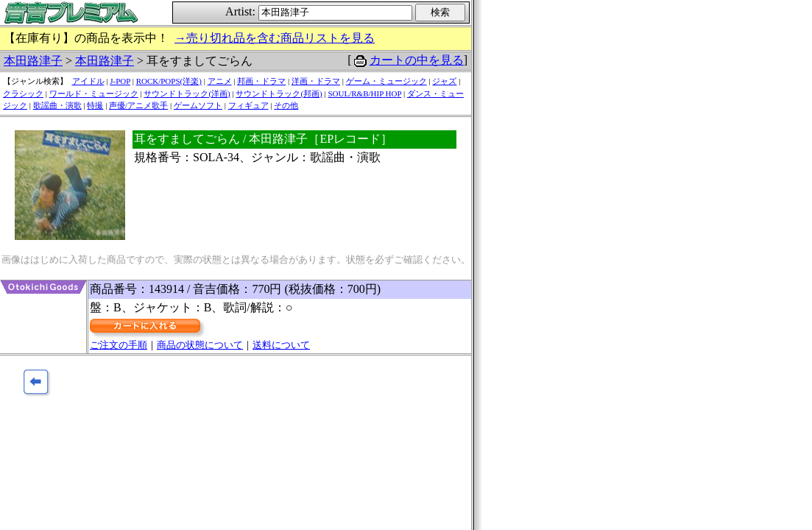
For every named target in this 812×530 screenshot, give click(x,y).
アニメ (220, 81)
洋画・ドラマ (316, 81)
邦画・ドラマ (261, 81)
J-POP (120, 81)
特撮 (95, 105)
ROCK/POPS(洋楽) (169, 81)
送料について (281, 345)
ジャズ (444, 81)
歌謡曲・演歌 (57, 105)
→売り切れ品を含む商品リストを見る (275, 38)
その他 (286, 105)
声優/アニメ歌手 (138, 105)
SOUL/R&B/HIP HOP (364, 93)
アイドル (88, 81)
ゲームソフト (198, 105)
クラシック (23, 93)
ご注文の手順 (119, 345)
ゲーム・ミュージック (386, 81)
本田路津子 (33, 61)
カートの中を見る (417, 60)
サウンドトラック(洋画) (187, 93)
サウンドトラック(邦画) (279, 93)
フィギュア (248, 105)
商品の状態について (200, 345)
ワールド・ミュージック (94, 93)
